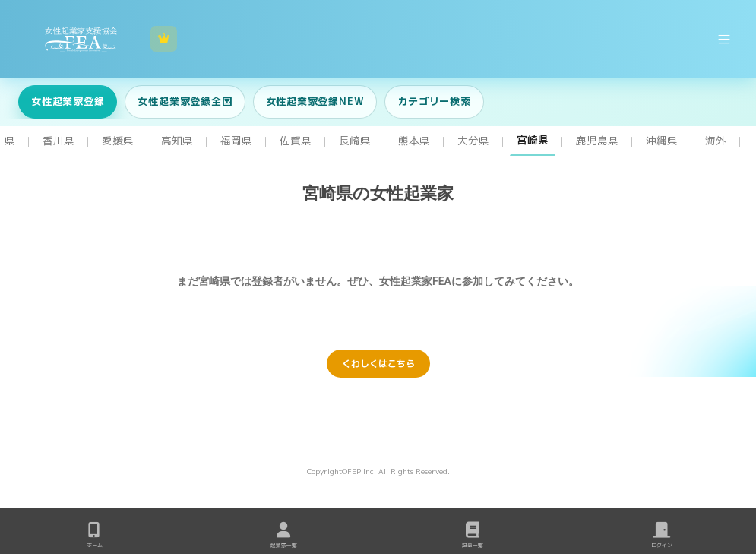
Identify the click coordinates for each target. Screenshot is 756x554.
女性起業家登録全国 (185, 101)
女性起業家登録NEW (315, 101)
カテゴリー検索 (434, 101)
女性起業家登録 (68, 101)
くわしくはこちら (378, 364)
